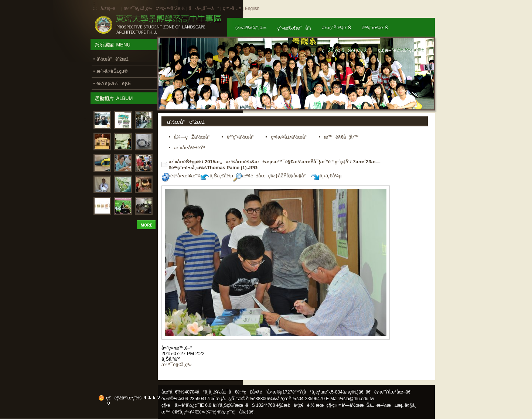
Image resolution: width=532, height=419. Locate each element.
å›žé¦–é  (110, 8)
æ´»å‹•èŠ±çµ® (185, 162)
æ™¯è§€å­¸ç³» (139, 8)
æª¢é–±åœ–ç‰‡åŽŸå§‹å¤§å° (271, 176)
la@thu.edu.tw (360, 399)
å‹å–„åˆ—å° (204, 8)
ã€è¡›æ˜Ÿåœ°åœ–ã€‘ (389, 392)
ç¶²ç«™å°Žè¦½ (170, 8)
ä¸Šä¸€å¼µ (217, 176)
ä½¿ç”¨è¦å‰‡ (233, 412)
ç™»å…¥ (232, 8)
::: (95, 8)
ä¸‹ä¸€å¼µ (326, 176)
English (252, 8)
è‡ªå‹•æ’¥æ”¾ (181, 176)
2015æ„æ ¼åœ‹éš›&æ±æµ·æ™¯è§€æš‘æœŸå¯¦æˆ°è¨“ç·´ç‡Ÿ (277, 162)
